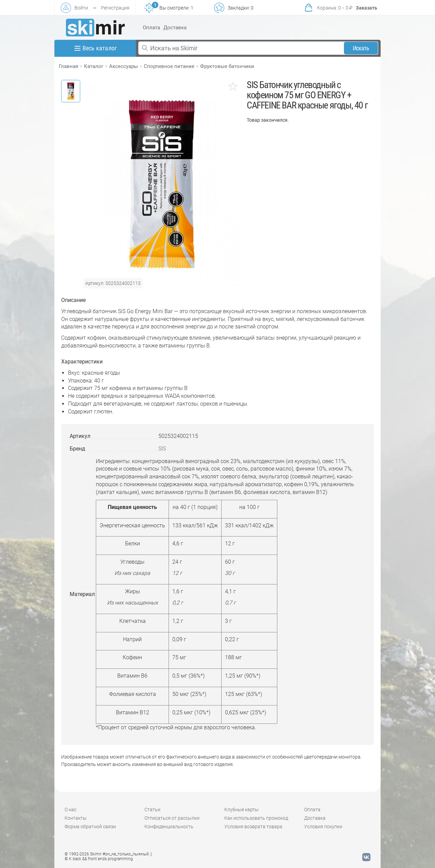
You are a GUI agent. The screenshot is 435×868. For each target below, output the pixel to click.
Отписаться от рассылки (172, 818)
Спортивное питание (169, 66)
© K (99, 859)
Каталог (94, 66)
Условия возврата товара (253, 827)
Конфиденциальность (169, 827)
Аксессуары (124, 66)
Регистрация (115, 8)
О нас (71, 810)
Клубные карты (241, 810)
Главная (68, 66)
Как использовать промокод (256, 818)
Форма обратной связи (90, 827)
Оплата (151, 28)
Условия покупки (323, 827)
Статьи (152, 810)
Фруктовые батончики (227, 66)
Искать (361, 48)
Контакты (76, 818)
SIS (162, 449)
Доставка (175, 28)
